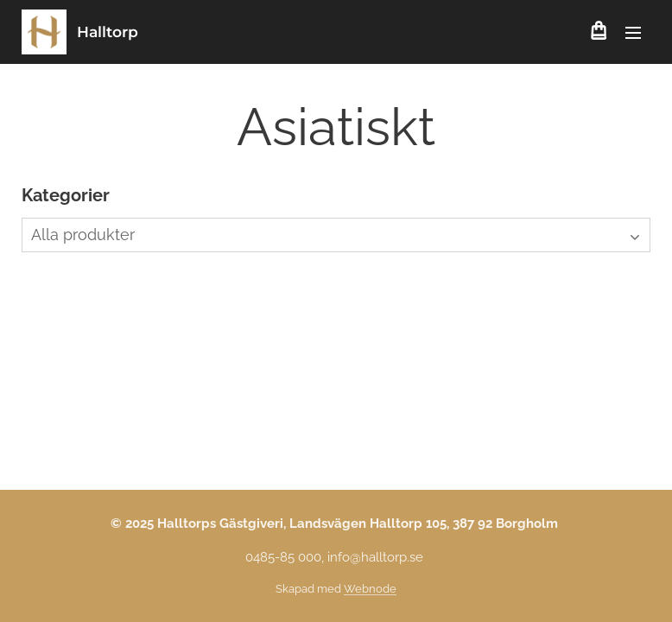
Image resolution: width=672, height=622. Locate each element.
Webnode (370, 589)
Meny (633, 33)
